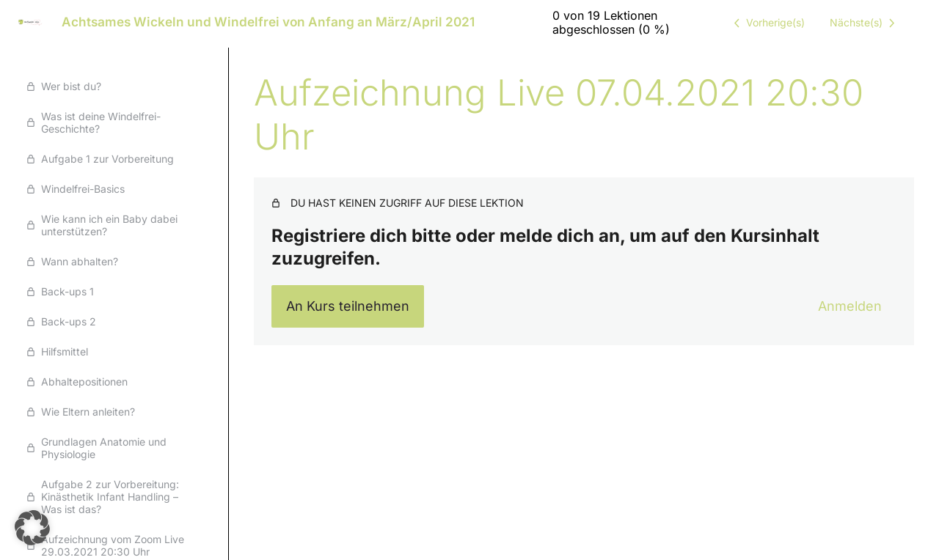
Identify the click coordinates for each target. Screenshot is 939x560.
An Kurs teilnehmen (348, 306)
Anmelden (850, 306)
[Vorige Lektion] (767, 23)
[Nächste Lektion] (865, 23)
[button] (32, 528)
